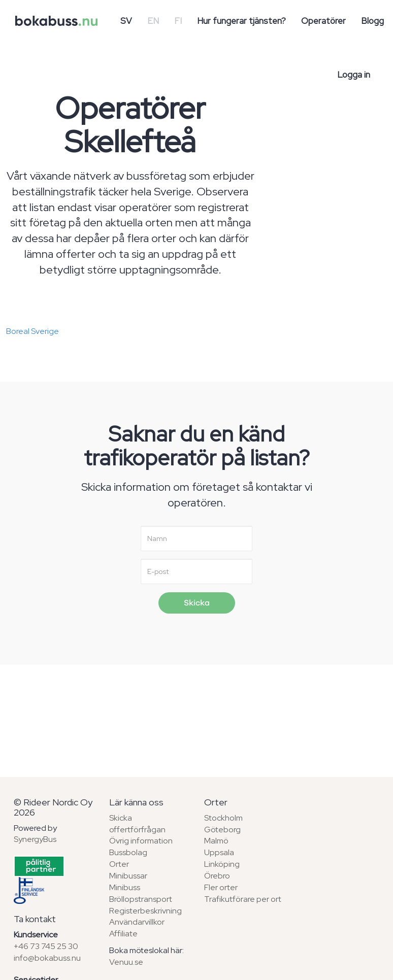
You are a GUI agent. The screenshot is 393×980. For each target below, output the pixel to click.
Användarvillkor (137, 922)
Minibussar (128, 876)
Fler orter (221, 887)
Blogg (372, 21)
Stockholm (223, 818)
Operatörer (323, 21)
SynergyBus (35, 839)
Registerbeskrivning (145, 911)
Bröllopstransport (141, 899)
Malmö (216, 841)
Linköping (222, 864)
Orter (119, 864)
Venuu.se (126, 962)
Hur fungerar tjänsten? (241, 21)
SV (126, 21)
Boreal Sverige (32, 331)
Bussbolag (128, 852)
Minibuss (125, 887)
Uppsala (219, 852)
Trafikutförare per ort (243, 899)
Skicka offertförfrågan (137, 824)
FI (178, 21)
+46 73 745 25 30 (46, 946)
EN (153, 21)
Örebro (217, 876)
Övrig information (141, 841)
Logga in (354, 75)
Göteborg (222, 830)
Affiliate (123, 934)
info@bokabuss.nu (47, 958)
